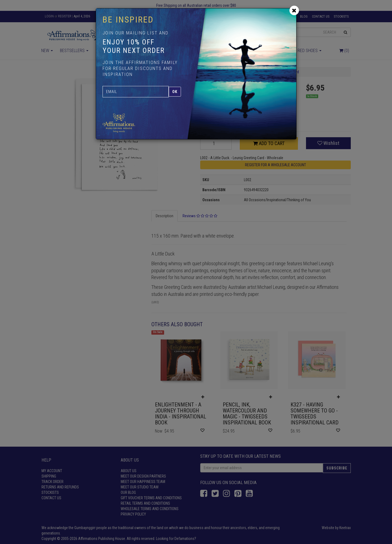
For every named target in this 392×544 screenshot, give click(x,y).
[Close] (294, 10)
